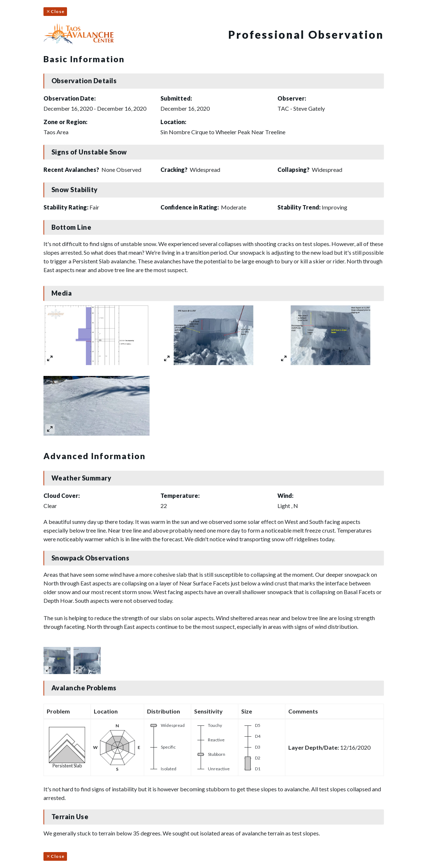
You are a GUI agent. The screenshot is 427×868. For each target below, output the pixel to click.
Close (55, 11)
